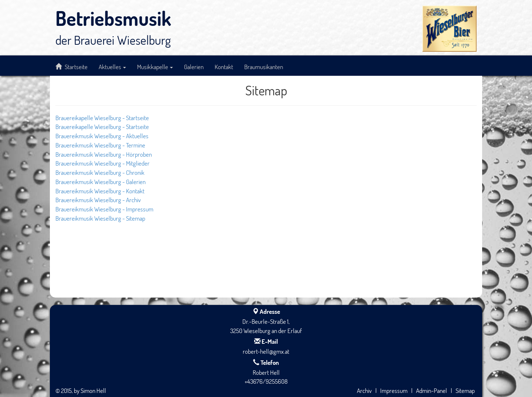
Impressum (394, 390)
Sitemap (465, 390)
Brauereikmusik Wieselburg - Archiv (98, 200)
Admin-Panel (432, 390)
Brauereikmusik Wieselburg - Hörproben (104, 154)
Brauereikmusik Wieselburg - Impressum (104, 209)
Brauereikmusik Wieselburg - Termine (100, 145)
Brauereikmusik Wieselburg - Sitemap (100, 218)
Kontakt (224, 67)
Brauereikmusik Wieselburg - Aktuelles (102, 136)
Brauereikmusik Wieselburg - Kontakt (100, 191)
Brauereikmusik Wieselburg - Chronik (100, 172)
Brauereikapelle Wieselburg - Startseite (102, 118)
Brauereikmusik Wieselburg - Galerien (100, 181)
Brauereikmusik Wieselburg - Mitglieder (103, 163)
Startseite (71, 67)
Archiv (364, 390)
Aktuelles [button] (112, 67)
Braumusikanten (264, 67)
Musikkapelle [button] (155, 67)
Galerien (194, 67)
